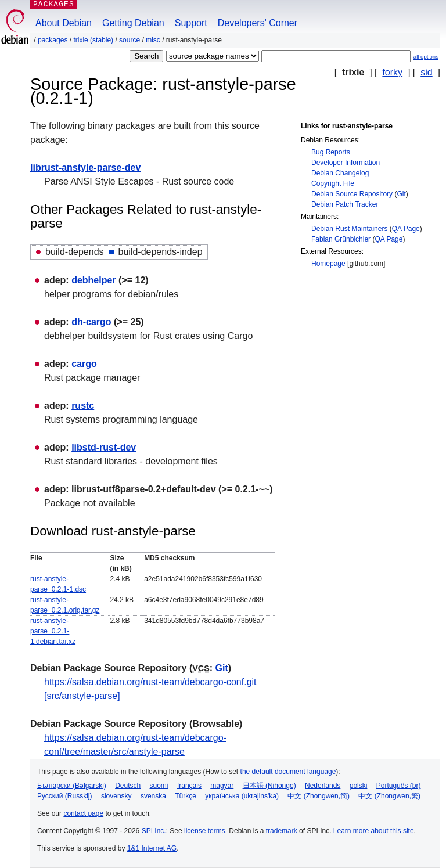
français (189, 786)
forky (392, 72)
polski (359, 786)
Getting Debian (133, 23)
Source (130, 40)
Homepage (328, 264)
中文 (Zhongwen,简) (319, 796)
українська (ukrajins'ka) (242, 796)
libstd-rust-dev (104, 447)
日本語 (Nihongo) (269, 786)
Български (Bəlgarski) (72, 786)
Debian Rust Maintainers (349, 229)
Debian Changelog (340, 173)
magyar (222, 786)
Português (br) (399, 786)
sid (426, 72)
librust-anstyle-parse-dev (85, 168)
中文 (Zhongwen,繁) (389, 796)
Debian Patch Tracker (345, 204)
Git (401, 194)
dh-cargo (91, 322)
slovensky (116, 796)
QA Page (406, 229)
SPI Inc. (154, 831)
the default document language (288, 772)
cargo (84, 364)
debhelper (93, 280)
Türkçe (186, 796)
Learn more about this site (374, 831)
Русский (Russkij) (65, 796)
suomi (159, 786)
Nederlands (323, 786)
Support (191, 23)
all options (426, 57)
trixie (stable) (93, 40)
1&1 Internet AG (152, 848)
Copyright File (333, 183)
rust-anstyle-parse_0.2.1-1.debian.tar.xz (53, 631)
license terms (205, 831)
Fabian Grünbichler (341, 239)
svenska (153, 796)
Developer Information (346, 163)
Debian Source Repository (352, 194)
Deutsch (128, 786)
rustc (83, 406)
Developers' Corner (258, 23)
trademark (282, 831)
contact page (83, 813)
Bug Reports (331, 152)
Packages (53, 40)
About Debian (64, 23)
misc (153, 40)
